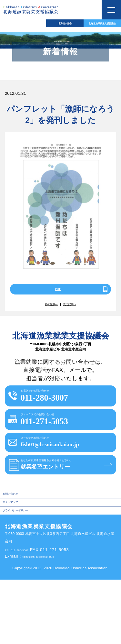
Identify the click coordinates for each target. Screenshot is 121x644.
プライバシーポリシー (25, 573)
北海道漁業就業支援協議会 (91, 26)
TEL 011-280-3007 (24, 614)
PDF (56, 292)
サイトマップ (17, 560)
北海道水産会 (30, 26)
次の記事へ (75, 312)
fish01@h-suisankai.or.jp (48, 621)
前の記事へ (46, 312)
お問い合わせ (17, 546)
